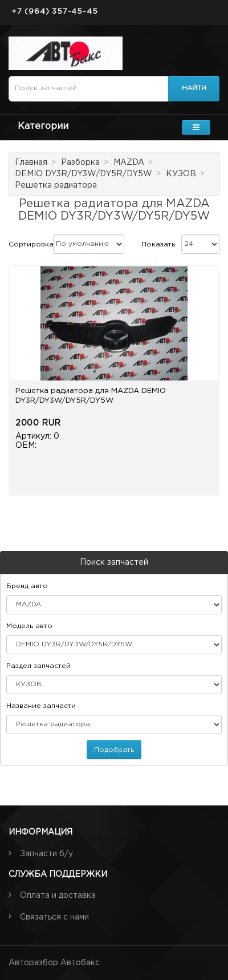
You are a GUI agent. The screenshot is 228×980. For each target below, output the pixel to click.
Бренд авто (27, 586)
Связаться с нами (54, 917)
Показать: (159, 244)
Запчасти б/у (46, 854)
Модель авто (29, 626)
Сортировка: (32, 244)
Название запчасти (41, 706)
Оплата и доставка (58, 896)
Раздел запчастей (38, 666)
